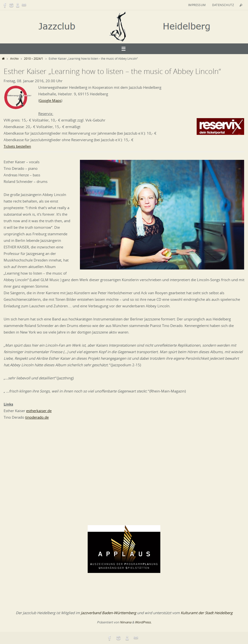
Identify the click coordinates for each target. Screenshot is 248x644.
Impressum (197, 5)
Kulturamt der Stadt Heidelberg (207, 613)
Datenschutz (223, 5)
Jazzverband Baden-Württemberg (108, 613)
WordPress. (143, 622)
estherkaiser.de (39, 411)
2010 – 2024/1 (34, 58)
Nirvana (126, 622)
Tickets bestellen (17, 146)
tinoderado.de (37, 417)
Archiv (14, 58)
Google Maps (50, 100)
